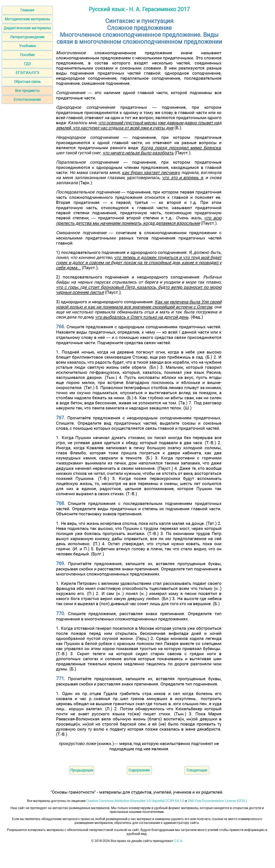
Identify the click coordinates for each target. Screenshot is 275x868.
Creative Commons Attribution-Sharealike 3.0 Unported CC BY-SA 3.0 (135, 801)
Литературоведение (27, 37)
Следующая (197, 770)
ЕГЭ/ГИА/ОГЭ (27, 73)
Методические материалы (27, 19)
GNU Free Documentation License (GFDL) (217, 801)
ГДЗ (27, 64)
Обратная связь (27, 82)
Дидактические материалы (27, 28)
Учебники (27, 46)
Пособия (27, 55)
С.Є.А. (178, 841)
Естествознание (27, 100)
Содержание (139, 770)
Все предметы (27, 91)
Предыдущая (82, 770)
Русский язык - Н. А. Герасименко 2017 (139, 9)
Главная (27, 10)
